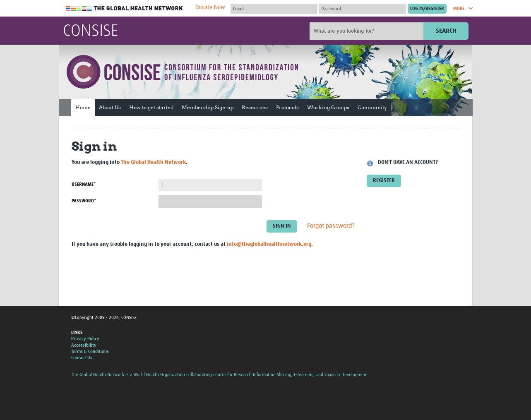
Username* (84, 184)
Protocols (287, 107)
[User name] (274, 9)
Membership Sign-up (208, 107)
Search (446, 31)
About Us (110, 107)
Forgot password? (331, 226)
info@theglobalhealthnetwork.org (269, 244)
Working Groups (328, 107)
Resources (255, 107)
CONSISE (90, 31)
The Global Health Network (125, 8)
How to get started (151, 107)
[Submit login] (427, 9)
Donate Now (210, 7)
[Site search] (368, 31)
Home (83, 107)
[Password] (363, 9)
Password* (84, 201)
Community (372, 107)
